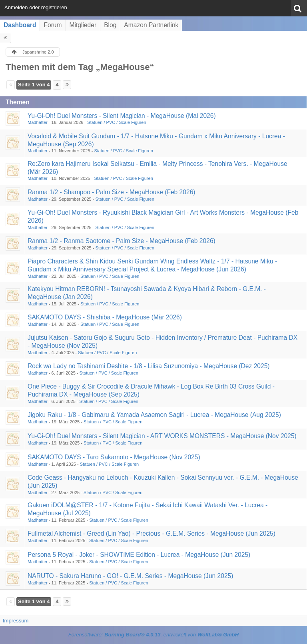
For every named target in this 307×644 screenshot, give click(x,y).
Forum (53, 25)
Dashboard (20, 25)
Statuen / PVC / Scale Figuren (117, 122)
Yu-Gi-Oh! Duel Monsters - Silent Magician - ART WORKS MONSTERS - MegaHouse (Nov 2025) (162, 436)
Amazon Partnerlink (151, 25)
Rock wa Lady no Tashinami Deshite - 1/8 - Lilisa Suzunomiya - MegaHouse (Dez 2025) (149, 366)
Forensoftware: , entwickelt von (153, 635)
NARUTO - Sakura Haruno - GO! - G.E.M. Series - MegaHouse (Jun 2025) (130, 576)
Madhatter (38, 122)
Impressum (16, 621)
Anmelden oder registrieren (36, 7)
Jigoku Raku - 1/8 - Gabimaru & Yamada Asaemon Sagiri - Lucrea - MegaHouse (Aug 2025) (154, 415)
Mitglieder (83, 25)
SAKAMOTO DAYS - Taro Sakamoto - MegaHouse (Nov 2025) (114, 457)
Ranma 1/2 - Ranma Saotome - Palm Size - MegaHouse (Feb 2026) (122, 241)
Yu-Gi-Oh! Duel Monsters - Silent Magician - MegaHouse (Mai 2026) (122, 116)
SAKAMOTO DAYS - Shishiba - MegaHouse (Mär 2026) (105, 317)
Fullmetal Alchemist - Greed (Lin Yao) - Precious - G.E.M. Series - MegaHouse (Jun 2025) (152, 533)
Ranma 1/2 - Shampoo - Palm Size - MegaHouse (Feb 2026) (112, 192)
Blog (110, 25)
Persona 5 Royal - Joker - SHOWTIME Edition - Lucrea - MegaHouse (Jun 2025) (139, 555)
